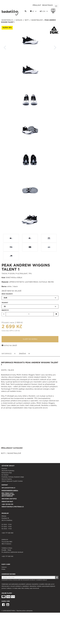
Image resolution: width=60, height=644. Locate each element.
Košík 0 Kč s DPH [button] (54, 10)
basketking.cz (7, 20)
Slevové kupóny (7, 479)
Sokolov (4, 567)
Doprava (4, 469)
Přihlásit (37, 5)
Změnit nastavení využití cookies (12, 481)
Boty (27, 20)
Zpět (5, 47)
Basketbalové (37, 20)
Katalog (19, 20)
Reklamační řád (7, 473)
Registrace (47, 5)
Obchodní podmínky (8, 471)
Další (55, 47)
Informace (9, 354)
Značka (24, 354)
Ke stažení (5, 475)
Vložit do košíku (30, 339)
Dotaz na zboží (9, 345)
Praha (3, 569)
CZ (33, 11)
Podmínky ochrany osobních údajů (13, 477)
